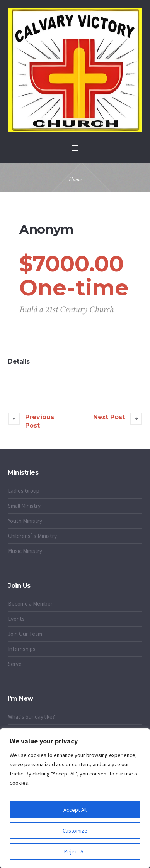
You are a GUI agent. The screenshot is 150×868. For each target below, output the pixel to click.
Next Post (109, 417)
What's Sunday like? (31, 717)
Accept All (75, 810)
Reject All (75, 851)
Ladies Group (24, 491)
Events (16, 619)
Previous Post (40, 421)
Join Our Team (25, 634)
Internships (22, 649)
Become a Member (30, 604)
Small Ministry (24, 506)
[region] (75, 798)
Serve (15, 664)
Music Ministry (25, 551)
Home (75, 179)
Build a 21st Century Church (66, 309)
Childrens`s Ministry (32, 536)
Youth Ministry (25, 521)
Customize (75, 831)
